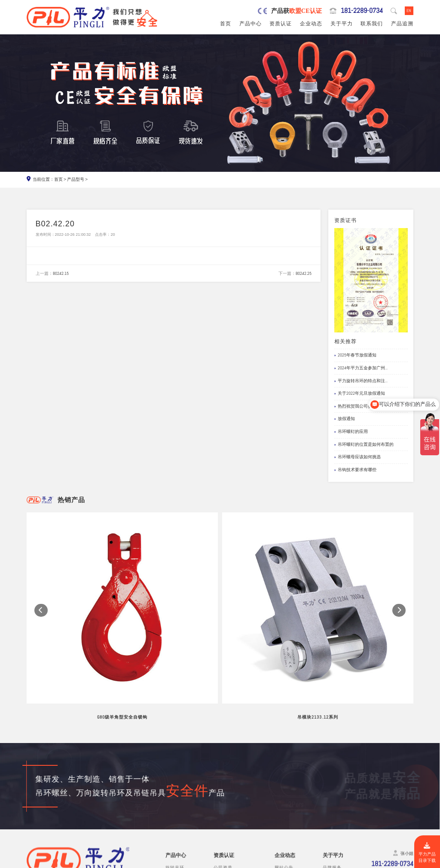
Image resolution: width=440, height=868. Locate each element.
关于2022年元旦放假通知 (360, 394)
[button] (41, 568)
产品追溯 (402, 24)
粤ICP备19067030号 (370, 862)
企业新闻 (284, 791)
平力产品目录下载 (427, 853)
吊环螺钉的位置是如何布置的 (364, 445)
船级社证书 (225, 806)
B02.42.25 (304, 274)
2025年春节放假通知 (355, 356)
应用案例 (284, 799)
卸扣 (170, 822)
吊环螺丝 (175, 783)
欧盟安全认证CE (230, 783)
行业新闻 (284, 783)
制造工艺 (332, 783)
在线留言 (332, 806)
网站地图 (403, 862)
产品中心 (251, 24)
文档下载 (284, 806)
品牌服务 (332, 775)
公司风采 (332, 791)
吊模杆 (173, 791)
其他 (170, 838)
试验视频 (332, 799)
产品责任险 (225, 791)
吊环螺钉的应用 (351, 432)
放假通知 (345, 419)
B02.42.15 (61, 274)
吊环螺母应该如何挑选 (357, 457)
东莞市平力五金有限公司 (81, 862)
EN (409, 11)
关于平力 (342, 24)
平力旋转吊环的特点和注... (361, 381)
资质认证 (281, 24)
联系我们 (372, 24)
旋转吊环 (175, 775)
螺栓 (170, 815)
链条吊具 (175, 830)
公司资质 (223, 775)
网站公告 (284, 775)
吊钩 (170, 806)
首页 (226, 24)
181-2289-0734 (361, 11)
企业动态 (311, 24)
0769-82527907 (61, 815)
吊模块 (173, 799)
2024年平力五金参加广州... (361, 368)
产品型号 (76, 179)
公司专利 (223, 799)
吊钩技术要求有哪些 (355, 470)
